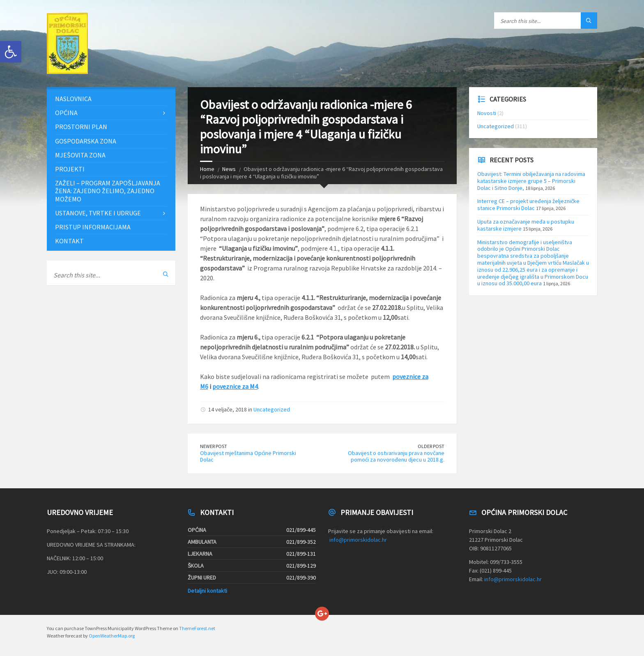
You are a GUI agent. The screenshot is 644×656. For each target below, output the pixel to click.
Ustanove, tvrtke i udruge (98, 213)
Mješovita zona (80, 155)
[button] (11, 52)
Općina (66, 113)
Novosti (487, 113)
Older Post (431, 446)
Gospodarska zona (86, 141)
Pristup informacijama (93, 227)
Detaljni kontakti (207, 591)
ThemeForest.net (197, 628)
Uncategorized (272, 409)
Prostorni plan (81, 127)
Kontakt (69, 241)
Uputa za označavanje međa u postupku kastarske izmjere (526, 225)
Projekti (70, 169)
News (229, 169)
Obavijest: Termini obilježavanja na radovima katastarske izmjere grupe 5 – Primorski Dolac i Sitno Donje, (531, 181)
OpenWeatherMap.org (112, 636)
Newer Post (214, 446)
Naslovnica (73, 99)
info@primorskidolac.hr (358, 540)
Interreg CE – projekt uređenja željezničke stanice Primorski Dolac (528, 204)
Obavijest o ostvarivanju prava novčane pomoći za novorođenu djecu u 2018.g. (396, 456)
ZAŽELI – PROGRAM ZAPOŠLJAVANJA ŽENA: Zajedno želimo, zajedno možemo (108, 191)
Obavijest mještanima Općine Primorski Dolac (248, 456)
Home (207, 169)
